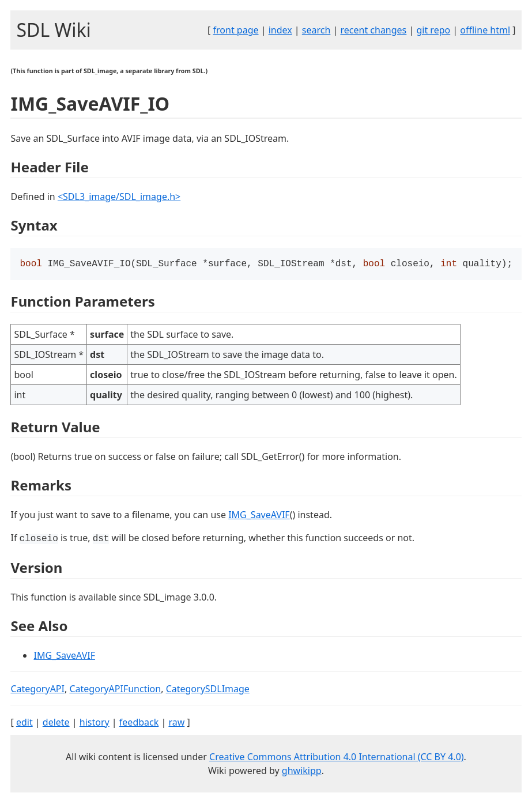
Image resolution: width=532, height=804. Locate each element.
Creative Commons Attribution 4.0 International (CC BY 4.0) (337, 758)
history (95, 723)
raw (176, 723)
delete (56, 723)
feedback (139, 723)
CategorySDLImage (208, 690)
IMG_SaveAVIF (259, 516)
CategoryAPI (37, 690)
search (316, 30)
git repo (433, 30)
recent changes (373, 30)
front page (236, 30)
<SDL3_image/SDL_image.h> (119, 197)
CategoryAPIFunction (115, 690)
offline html (485, 30)
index (280, 30)
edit (24, 723)
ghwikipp (302, 772)
